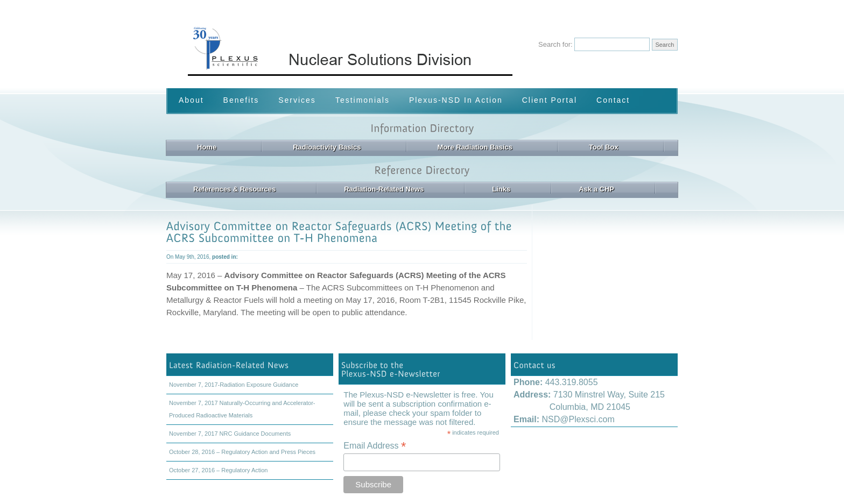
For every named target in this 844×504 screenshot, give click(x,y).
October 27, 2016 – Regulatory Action (218, 470)
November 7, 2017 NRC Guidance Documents (230, 434)
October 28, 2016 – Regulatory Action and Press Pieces (242, 452)
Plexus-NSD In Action (456, 100)
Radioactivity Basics (327, 147)
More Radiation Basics (475, 147)
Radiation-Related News (384, 189)
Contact (613, 100)
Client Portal (550, 100)
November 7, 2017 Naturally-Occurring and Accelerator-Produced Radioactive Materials (242, 409)
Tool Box (604, 147)
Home (207, 147)
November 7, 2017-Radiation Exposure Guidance (234, 385)
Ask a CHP (596, 189)
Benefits (241, 100)
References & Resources (234, 189)
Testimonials (363, 100)
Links (501, 189)
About (191, 100)
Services (297, 100)
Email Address (375, 446)
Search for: (555, 44)
